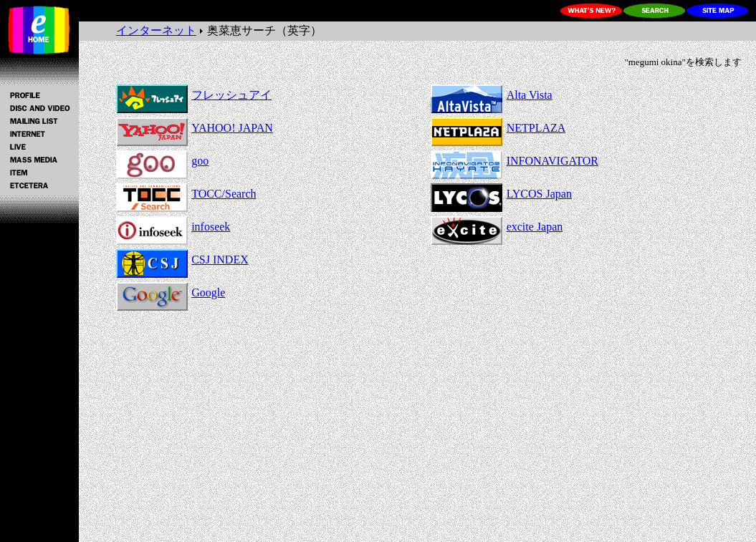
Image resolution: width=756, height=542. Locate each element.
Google (208, 292)
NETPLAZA (536, 128)
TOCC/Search (224, 194)
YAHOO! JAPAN (232, 128)
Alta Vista (530, 95)
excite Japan (535, 227)
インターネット (156, 30)
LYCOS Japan (539, 194)
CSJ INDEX (220, 260)
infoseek (211, 227)
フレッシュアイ (231, 95)
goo (200, 161)
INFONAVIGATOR (552, 161)
